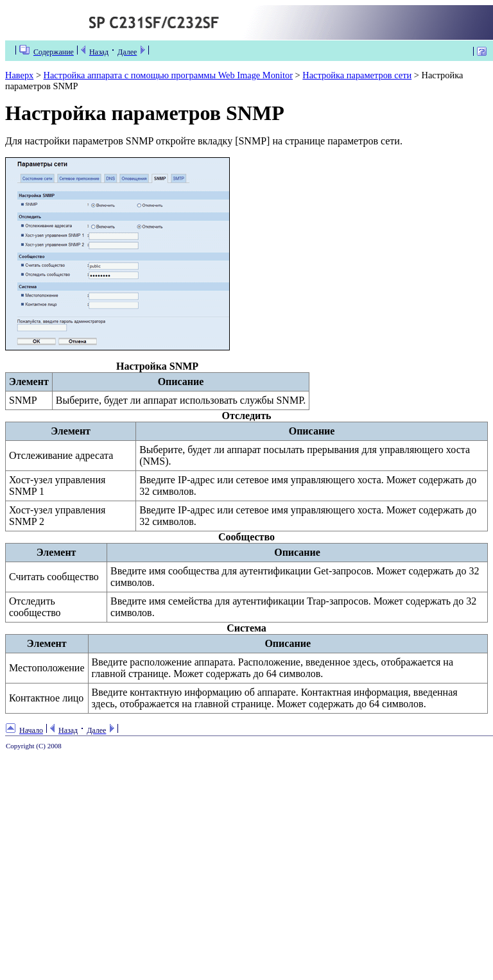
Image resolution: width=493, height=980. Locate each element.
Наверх (19, 75)
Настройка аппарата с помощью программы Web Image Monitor (168, 75)
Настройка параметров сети (357, 75)
